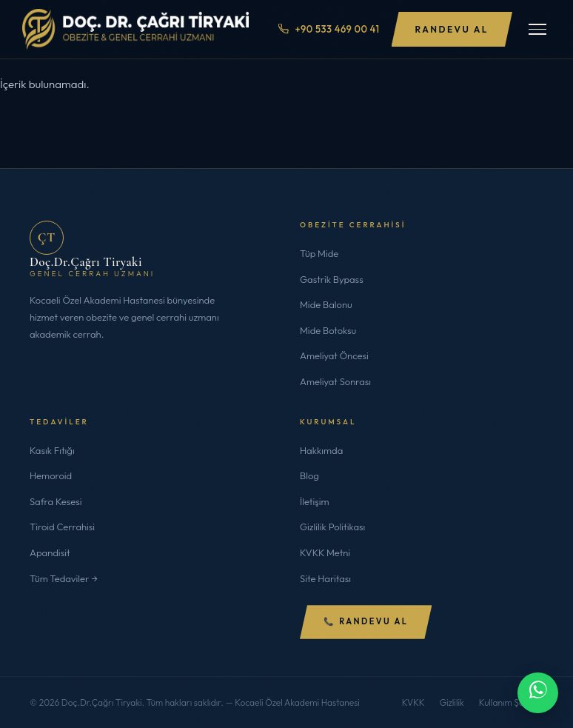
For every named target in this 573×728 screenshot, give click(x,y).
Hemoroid (51, 475)
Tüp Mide (319, 253)
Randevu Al (452, 29)
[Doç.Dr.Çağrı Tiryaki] (135, 29)
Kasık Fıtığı (52, 450)
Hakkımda (321, 450)
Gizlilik (452, 702)
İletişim (315, 501)
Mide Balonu (326, 304)
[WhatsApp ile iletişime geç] (538, 693)
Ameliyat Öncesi (334, 355)
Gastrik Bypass (332, 279)
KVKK (413, 702)
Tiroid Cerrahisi (62, 527)
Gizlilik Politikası (332, 527)
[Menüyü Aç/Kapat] (537, 29)
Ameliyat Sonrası (335, 381)
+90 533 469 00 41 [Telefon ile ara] (329, 29)
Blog (309, 475)
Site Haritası (325, 578)
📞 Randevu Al (366, 621)
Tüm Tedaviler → (64, 578)
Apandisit (50, 552)
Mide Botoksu (328, 330)
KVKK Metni (325, 552)
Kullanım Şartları (511, 702)
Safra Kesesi (56, 501)
